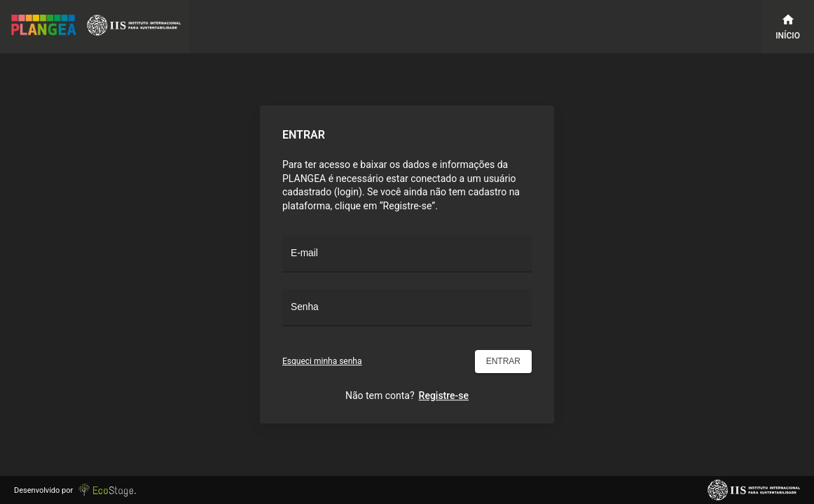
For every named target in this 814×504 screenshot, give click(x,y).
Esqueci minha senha (322, 361)
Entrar (503, 362)
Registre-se (444, 395)
